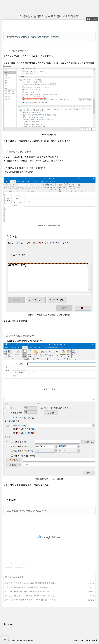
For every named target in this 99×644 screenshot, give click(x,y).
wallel (95, 640)
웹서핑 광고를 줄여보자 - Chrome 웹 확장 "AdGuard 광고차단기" (29, 596)
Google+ (31, 640)
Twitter (13, 640)
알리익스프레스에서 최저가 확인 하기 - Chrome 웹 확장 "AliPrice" (29, 600)
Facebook (19, 640)
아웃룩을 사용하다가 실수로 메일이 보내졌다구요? (49, 16)
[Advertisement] (49, 537)
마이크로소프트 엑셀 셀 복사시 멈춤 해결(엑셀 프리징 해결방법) (30, 583)
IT (6, 577)
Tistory (82, 640)
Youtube (25, 640)
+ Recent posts (8, 624)
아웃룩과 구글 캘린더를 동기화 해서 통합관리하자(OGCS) (27, 587)
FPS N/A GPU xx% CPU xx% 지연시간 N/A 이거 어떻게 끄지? (26, 591)
